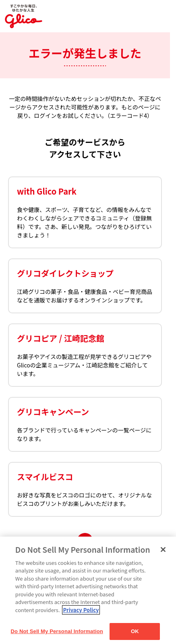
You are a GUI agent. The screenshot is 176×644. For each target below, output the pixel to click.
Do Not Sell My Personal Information (57, 631)
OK (135, 631)
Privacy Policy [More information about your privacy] (81, 610)
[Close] (163, 550)
